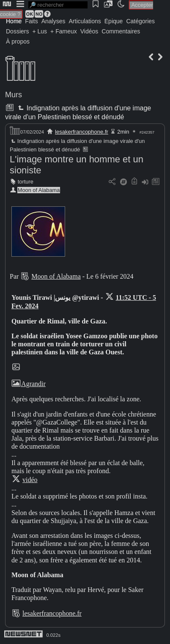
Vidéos (89, 31)
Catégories (140, 21)
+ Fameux (64, 31)
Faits (31, 21)
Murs (14, 95)
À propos (18, 41)
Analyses (53, 21)
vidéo (30, 480)
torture (26, 182)
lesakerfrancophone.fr (82, 132)
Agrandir (29, 384)
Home (14, 21)
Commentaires (121, 31)
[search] (58, 5)
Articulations (85, 21)
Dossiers (17, 31)
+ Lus (40, 31)
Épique (114, 21)
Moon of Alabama (39, 190)
